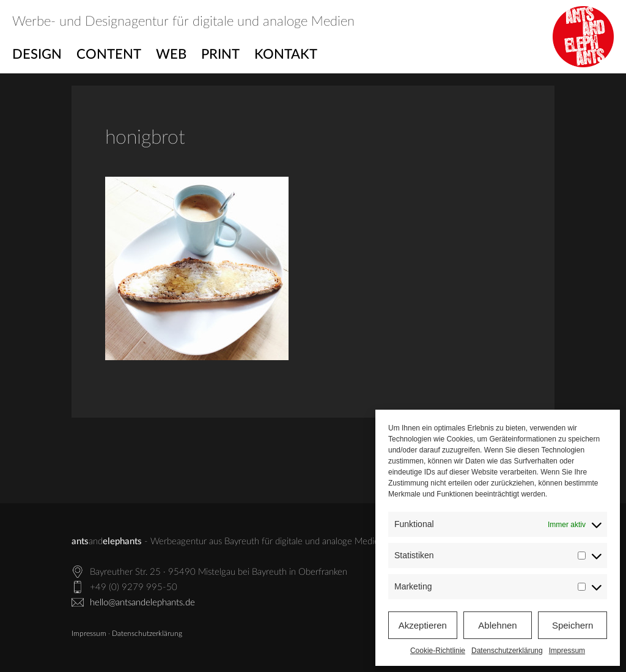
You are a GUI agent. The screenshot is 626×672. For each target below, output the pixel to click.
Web (171, 54)
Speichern (573, 625)
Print (220, 54)
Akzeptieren (423, 625)
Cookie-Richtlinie (438, 651)
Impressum (567, 651)
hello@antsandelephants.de (142, 603)
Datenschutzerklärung (507, 651)
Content (109, 54)
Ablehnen (497, 625)
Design (37, 54)
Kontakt (286, 54)
